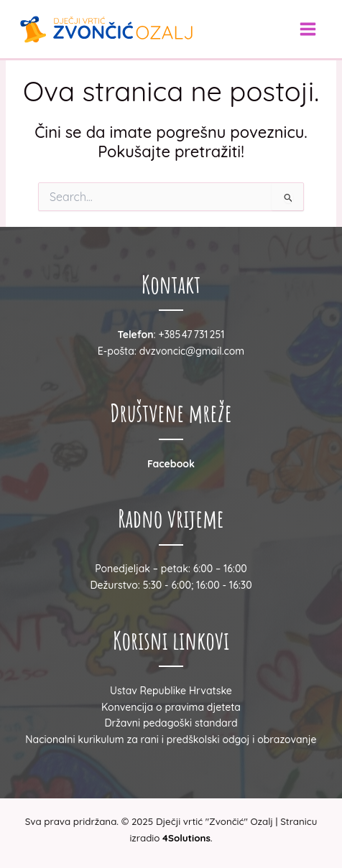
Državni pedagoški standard (171, 723)
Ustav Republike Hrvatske (171, 691)
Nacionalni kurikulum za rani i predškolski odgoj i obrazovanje (171, 739)
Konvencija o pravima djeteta (171, 707)
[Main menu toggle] (308, 29)
